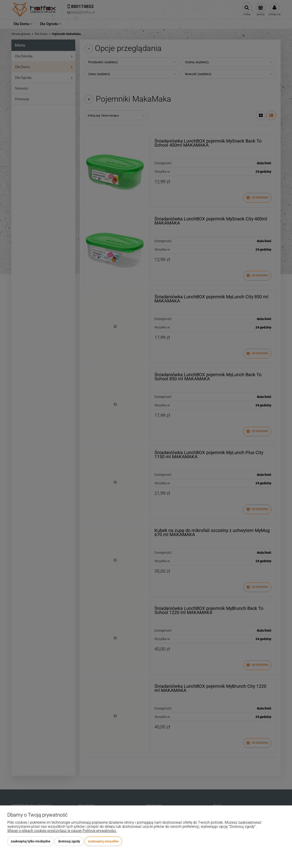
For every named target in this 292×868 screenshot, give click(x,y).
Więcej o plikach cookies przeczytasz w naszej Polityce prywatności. (62, 831)
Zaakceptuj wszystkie (103, 841)
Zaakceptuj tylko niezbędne (31, 841)
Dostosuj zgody (69, 841)
